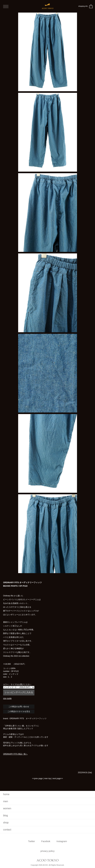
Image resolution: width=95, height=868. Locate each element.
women (7, 808)
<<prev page (37, 778)
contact (7, 830)
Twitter (31, 841)
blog (5, 815)
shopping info (83, 6)
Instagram (62, 841)
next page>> (58, 778)
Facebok (46, 841)
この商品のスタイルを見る (19, 711)
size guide (7, 698)
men (6, 801)
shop (6, 823)
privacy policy (47, 851)
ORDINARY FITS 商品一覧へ (15, 754)
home (6, 794)
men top (47, 778)
